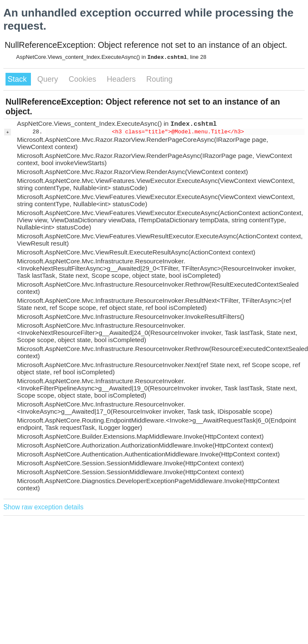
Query (49, 79)
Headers (122, 79)
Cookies (83, 79)
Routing (159, 79)
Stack (18, 79)
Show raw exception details (43, 507)
